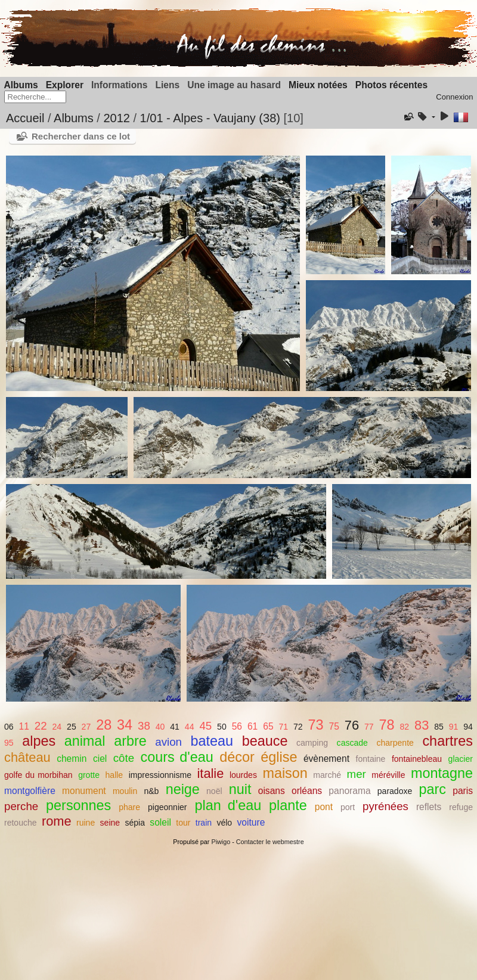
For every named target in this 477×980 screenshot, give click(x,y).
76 (352, 725)
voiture (251, 822)
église (279, 757)
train (204, 823)
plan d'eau (228, 805)
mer (357, 774)
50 (222, 727)
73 (316, 725)
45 (205, 726)
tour (183, 823)
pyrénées (385, 806)
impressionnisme (160, 775)
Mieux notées (318, 85)
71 (283, 727)
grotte (89, 775)
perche (21, 806)
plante (288, 805)
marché (327, 775)
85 (439, 727)
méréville (388, 775)
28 (104, 725)
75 (334, 726)
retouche (21, 823)
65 (268, 726)
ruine (86, 823)
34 (125, 725)
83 (422, 725)
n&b (151, 791)
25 (72, 727)
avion (168, 742)
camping (312, 743)
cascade (352, 743)
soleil (160, 822)
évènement (326, 759)
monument (84, 791)
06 (9, 727)
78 (387, 725)
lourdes (243, 775)
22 (41, 726)
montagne (442, 773)
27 (86, 727)
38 (144, 726)
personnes (78, 805)
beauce (265, 741)
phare (129, 807)
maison (285, 773)
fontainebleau (417, 759)
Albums (21, 85)
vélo (224, 823)
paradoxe (395, 791)
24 (57, 727)
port (348, 807)
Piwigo (221, 842)
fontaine (370, 759)
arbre (130, 741)
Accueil (25, 118)
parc (433, 789)
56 (237, 726)
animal (85, 741)
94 (468, 727)
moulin (125, 791)
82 (404, 727)
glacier (461, 759)
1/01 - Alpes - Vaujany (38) (210, 118)
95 (9, 743)
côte (124, 758)
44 (190, 727)
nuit (240, 789)
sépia (135, 823)
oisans (272, 791)
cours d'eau (177, 757)
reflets (429, 807)
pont (324, 807)
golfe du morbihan (38, 775)
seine (110, 823)
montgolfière (30, 791)
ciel (100, 759)
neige (183, 789)
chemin (72, 759)
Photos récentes (391, 85)
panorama (349, 791)
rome (57, 821)
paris (463, 791)
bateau (212, 741)
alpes (39, 741)
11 (24, 726)
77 (369, 727)
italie (210, 773)
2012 (117, 118)
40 (160, 727)
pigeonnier (168, 807)
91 (454, 727)
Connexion (454, 97)
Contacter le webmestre (270, 842)
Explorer (65, 85)
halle (114, 775)
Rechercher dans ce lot (81, 136)
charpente (395, 743)
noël (214, 791)
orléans (307, 791)
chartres (447, 741)
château (27, 757)
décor (237, 757)
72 (298, 727)
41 (175, 727)
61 (253, 726)
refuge (461, 807)
